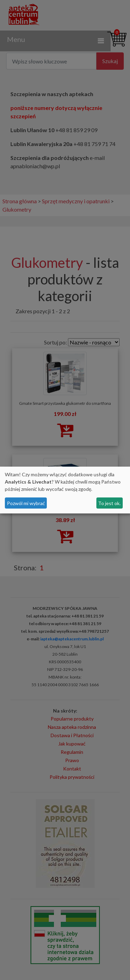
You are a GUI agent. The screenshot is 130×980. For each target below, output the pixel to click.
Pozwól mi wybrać (26, 503)
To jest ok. (109, 503)
